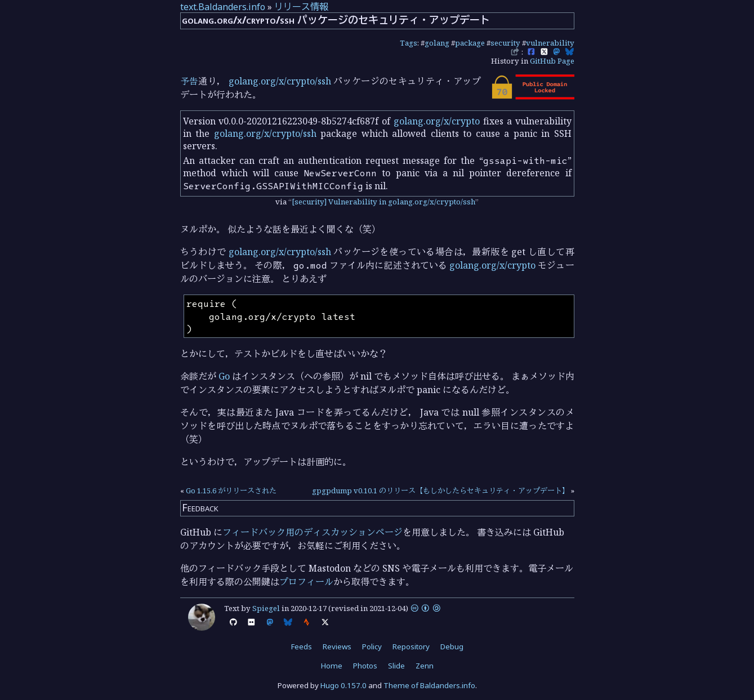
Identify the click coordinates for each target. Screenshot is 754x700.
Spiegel (266, 608)
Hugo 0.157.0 (343, 685)
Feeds (302, 647)
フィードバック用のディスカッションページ (313, 532)
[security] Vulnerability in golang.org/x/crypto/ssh (383, 202)
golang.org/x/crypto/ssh (280, 81)
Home (332, 666)
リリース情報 (301, 7)
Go (224, 376)
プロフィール (306, 582)
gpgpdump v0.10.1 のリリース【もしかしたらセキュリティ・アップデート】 (441, 491)
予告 (189, 81)
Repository (411, 647)
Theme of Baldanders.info (429, 685)
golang (437, 43)
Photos (365, 666)
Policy (372, 647)
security (505, 43)
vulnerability (550, 43)
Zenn (425, 666)
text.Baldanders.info (223, 7)
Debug (452, 647)
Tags (409, 43)
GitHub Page (552, 61)
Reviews (337, 647)
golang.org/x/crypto (437, 121)
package (470, 43)
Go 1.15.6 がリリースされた (231, 491)
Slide (396, 666)
